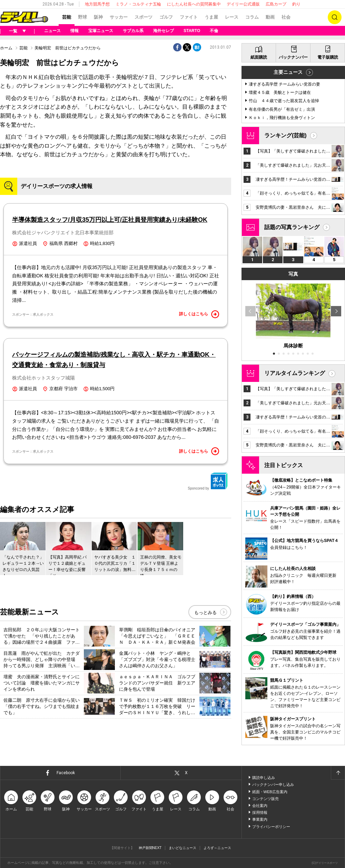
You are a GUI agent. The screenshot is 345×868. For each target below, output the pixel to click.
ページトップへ (338, 773)
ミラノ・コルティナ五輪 (138, 4)
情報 (75, 31)
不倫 (214, 31)
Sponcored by (208, 481)
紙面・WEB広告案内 (270, 792)
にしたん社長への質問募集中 (194, 4)
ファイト (189, 17)
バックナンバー (293, 57)
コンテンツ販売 (265, 799)
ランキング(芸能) (285, 135)
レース (232, 17)
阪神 (98, 17)
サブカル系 (133, 31)
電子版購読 (328, 57)
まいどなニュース (183, 848)
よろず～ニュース (217, 848)
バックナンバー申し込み (273, 785)
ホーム (6, 48)
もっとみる (205, 613)
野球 (82, 17)
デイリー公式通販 (243, 4)
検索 (335, 17)
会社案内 (260, 806)
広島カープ (276, 4)
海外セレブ (164, 31)
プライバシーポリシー (271, 827)
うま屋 (211, 17)
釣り (296, 4)
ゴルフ (166, 17)
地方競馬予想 (97, 4)
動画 (270, 17)
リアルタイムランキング (295, 373)
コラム (252, 17)
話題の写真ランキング (292, 227)
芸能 (67, 17)
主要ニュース (288, 72)
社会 (286, 17)
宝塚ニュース (101, 31)
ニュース (52, 31)
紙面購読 (259, 57)
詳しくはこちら (199, 314)
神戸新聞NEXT (150, 848)
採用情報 (260, 812)
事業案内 (260, 819)
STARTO (192, 31)
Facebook (66, 773)
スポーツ (144, 17)
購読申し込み (264, 778)
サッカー (119, 17)
